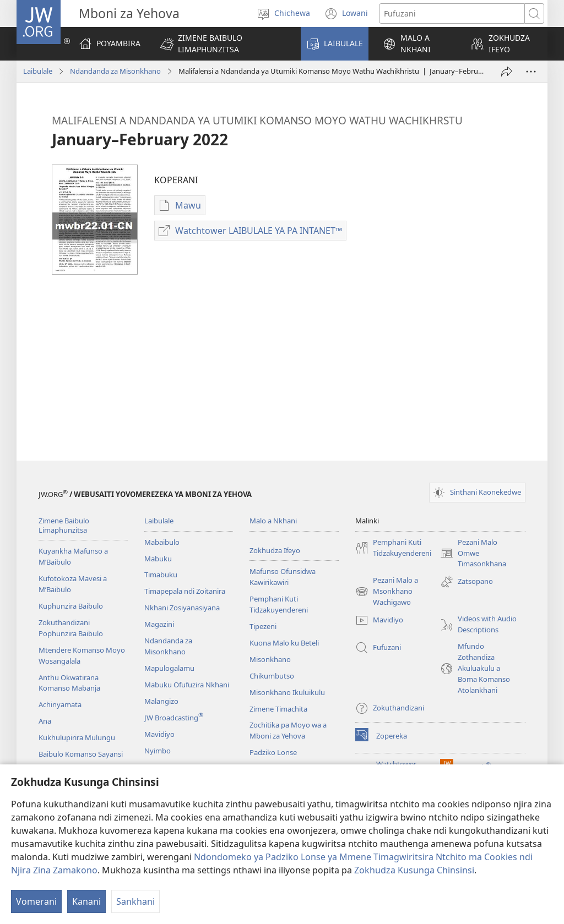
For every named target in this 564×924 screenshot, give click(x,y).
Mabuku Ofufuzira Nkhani (187, 685)
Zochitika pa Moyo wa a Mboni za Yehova (288, 730)
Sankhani (135, 901)
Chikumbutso (272, 676)
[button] (223, 44)
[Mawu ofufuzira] (452, 13)
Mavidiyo (159, 734)
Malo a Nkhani (273, 521)
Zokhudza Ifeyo (275, 550)
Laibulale (38, 71)
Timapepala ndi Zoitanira (185, 591)
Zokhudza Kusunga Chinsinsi (414, 870)
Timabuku (161, 575)
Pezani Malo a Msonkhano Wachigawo (387, 592)
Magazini (159, 624)
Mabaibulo (162, 542)
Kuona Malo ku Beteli (284, 643)
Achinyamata (60, 704)
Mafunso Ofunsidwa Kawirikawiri (283, 577)
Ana (45, 721)
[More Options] (531, 72)
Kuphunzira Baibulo (71, 606)
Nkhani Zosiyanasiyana (182, 608)
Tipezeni (263, 626)
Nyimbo (158, 751)
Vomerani (36, 901)
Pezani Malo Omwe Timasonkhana (473, 554)
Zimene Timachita (278, 709)
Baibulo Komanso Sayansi (81, 754)
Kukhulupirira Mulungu (77, 737)
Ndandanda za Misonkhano (115, 71)
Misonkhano (270, 659)
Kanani (86, 901)
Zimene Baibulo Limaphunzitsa (64, 525)
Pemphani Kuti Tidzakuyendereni (279, 604)
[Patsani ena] (507, 72)
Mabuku (158, 559)
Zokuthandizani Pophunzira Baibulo (71, 628)
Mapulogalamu (169, 668)
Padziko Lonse (273, 752)
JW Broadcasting (174, 718)
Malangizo (161, 701)
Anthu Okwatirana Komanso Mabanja (69, 683)
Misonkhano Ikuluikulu (287, 692)
